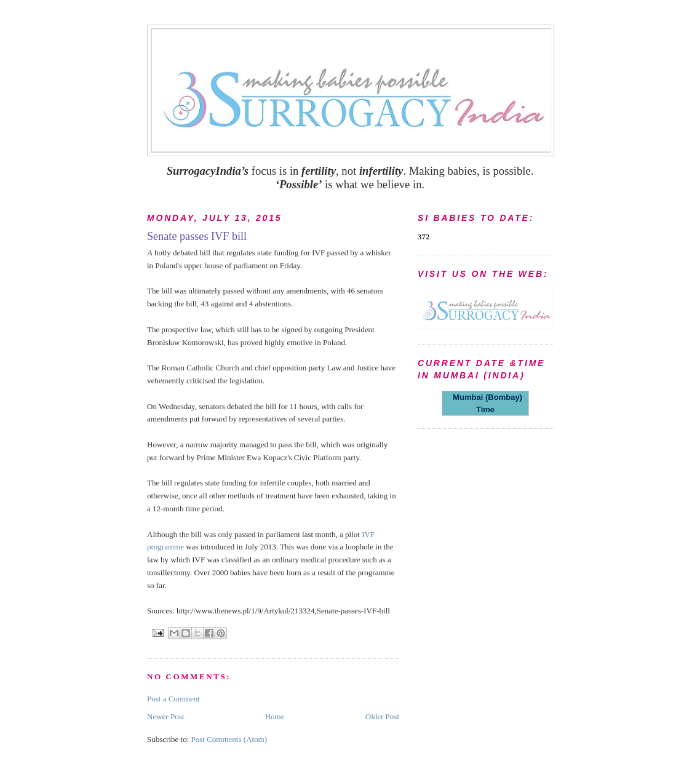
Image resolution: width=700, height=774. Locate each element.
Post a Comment (173, 699)
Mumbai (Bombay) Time (485, 403)
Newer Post (165, 716)
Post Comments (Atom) (229, 739)
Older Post (382, 716)
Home (275, 716)
